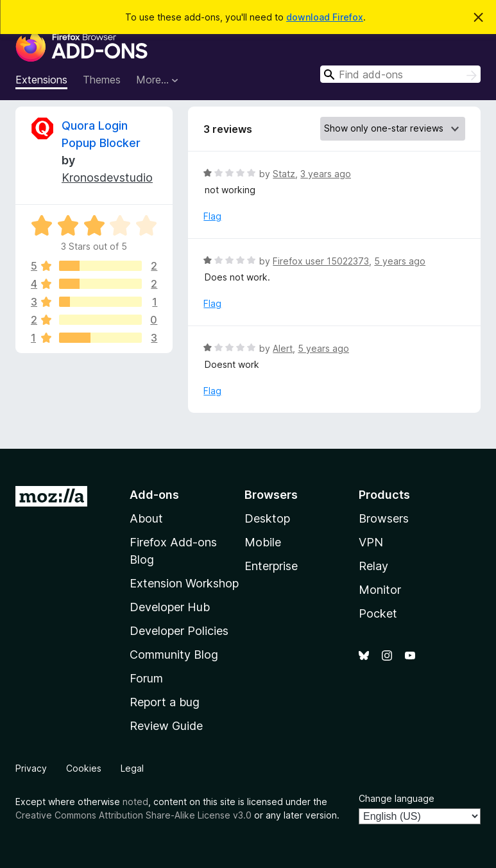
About (146, 518)
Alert (283, 348)
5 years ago (400, 261)
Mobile (263, 542)
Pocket (378, 613)
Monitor (380, 590)
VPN (371, 542)
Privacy (31, 768)
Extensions (41, 80)
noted (135, 802)
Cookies (84, 768)
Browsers (384, 518)
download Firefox (325, 17)
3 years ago (326, 174)
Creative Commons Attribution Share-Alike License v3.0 (133, 815)
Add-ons (154, 495)
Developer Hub (170, 607)
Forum (146, 678)
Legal (132, 768)
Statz (284, 174)
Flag (212, 216)
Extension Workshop (184, 583)
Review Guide (166, 726)
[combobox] (400, 74)
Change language (397, 798)
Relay (373, 566)
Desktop (267, 518)
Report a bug (165, 702)
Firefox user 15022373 (321, 261)
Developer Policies (179, 631)
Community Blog (174, 655)
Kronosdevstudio (107, 178)
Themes (102, 80)
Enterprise (271, 566)
